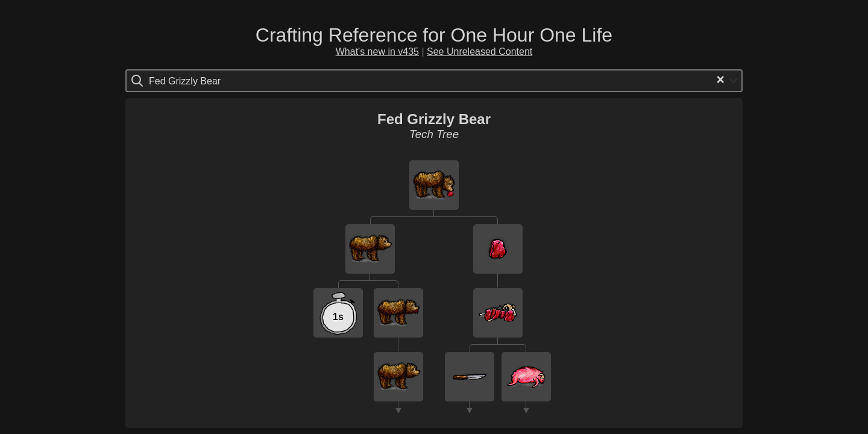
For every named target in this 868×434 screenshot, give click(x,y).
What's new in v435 (377, 52)
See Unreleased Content (480, 52)
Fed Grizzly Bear (434, 119)
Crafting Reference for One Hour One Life (434, 35)
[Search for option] (200, 81)
